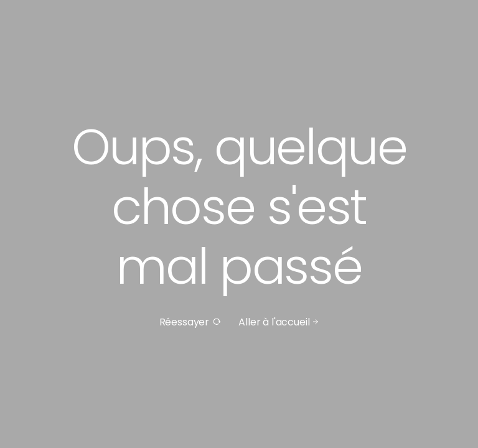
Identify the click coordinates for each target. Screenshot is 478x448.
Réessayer (190, 322)
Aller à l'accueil (279, 322)
